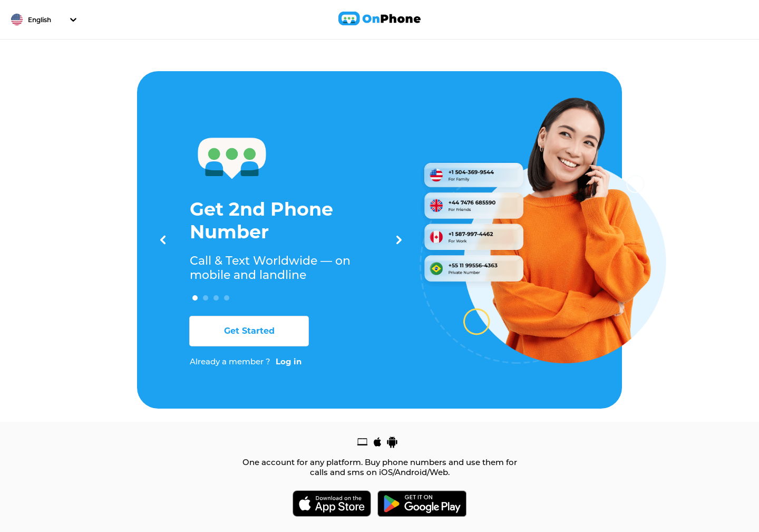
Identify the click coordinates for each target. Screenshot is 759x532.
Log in (289, 362)
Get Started (249, 331)
